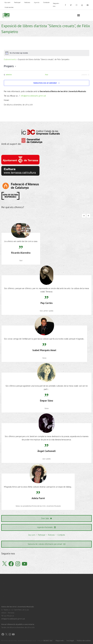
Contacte (46, 2)
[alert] (47, 53)
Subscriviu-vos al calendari (45, 83)
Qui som (7, 2)
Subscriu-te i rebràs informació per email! (46, 544)
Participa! (17, 2)
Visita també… (9, 7)
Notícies (27, 2)
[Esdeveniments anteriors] (8, 75)
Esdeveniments (10, 59)
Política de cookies (84, 641)
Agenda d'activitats (46, 527)
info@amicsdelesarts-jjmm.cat (33, 96)
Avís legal (70, 641)
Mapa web (60, 641)
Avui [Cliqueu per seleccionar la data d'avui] (46, 75)
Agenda (37, 2)
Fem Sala (47, 518)
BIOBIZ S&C (48, 641)
